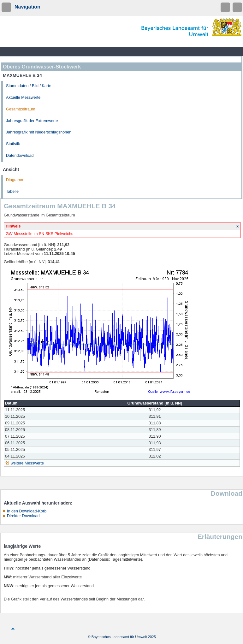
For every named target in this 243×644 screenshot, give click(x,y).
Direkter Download (23, 516)
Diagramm (15, 180)
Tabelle (12, 192)
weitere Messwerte (27, 463)
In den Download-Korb (27, 511)
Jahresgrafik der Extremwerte (32, 121)
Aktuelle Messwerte (23, 97)
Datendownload (20, 156)
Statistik (13, 144)
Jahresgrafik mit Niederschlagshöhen (39, 132)
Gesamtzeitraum (21, 109)
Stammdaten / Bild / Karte (29, 86)
